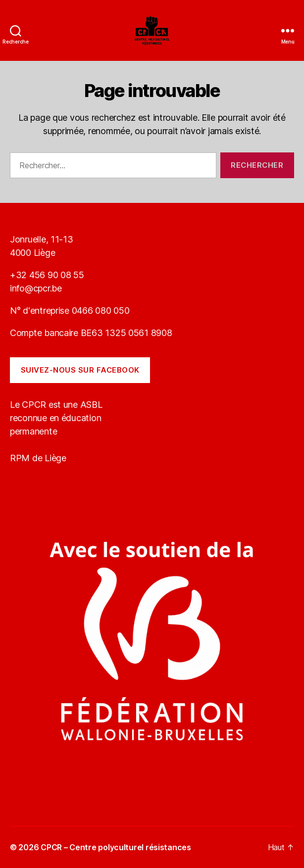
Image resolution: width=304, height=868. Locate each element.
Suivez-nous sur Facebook (80, 370)
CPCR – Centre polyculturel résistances (116, 847)
